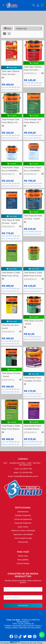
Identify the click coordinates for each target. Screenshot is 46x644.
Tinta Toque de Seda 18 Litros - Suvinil (11, 222)
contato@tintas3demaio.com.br (26, 476)
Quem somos (23, 527)
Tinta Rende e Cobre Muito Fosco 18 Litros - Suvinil (11, 274)
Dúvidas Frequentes (23, 515)
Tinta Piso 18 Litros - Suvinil (11, 327)
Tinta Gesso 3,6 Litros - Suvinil (33, 322)
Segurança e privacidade (23, 534)
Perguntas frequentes (23, 523)
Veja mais (12, 67)
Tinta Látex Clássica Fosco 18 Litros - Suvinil (11, 73)
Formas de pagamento (23, 519)
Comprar (34, 63)
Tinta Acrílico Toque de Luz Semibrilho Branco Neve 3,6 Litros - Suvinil (10, 169)
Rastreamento (23, 512)
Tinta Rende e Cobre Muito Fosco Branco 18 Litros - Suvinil (11, 428)
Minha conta (23, 556)
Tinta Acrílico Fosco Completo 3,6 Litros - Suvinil (33, 380)
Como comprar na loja (23, 538)
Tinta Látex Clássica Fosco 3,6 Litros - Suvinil (33, 69)
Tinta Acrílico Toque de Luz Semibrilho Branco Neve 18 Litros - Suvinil (34, 169)
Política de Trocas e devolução (23, 531)
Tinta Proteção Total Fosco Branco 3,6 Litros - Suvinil (10, 121)
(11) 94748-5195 (26, 473)
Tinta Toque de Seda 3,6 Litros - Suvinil (33, 217)
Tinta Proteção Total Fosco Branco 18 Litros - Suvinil (33, 121)
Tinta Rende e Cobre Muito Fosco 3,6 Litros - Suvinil (34, 274)
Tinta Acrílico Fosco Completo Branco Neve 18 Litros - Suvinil (32, 428)
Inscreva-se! (23, 605)
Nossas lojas (23, 542)
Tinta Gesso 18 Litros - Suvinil (11, 375)
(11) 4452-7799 (26, 469)
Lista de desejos (23, 563)
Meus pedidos (23, 560)
